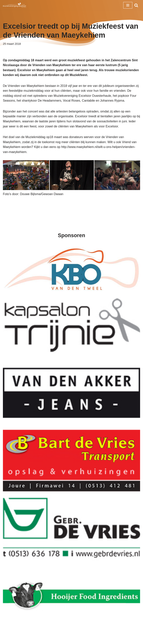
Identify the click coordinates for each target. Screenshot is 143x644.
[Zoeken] (136, 5)
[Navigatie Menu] (128, 5)
